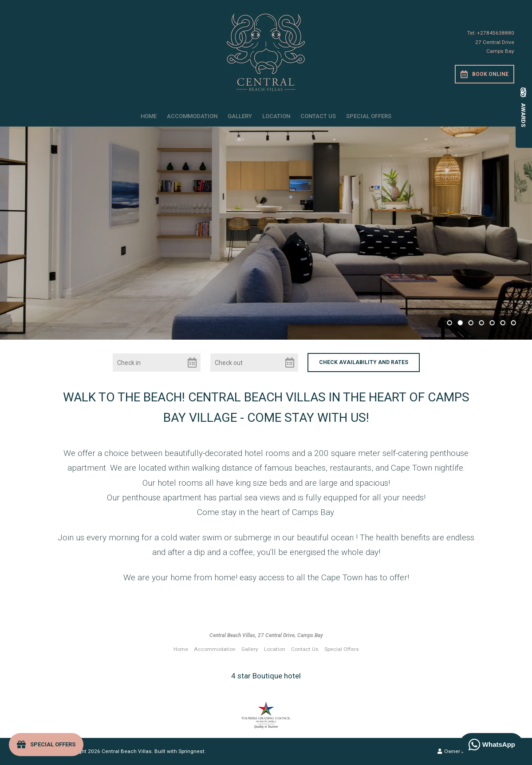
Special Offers (369, 116)
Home (149, 116)
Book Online (485, 74)
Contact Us (318, 116)
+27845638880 (496, 33)
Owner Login (456, 751)
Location (276, 116)
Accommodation (192, 116)
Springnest (191, 751)
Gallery (240, 116)
